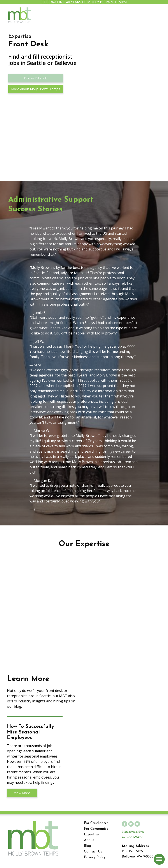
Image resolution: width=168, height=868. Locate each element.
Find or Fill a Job (36, 78)
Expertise (91, 835)
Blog (87, 846)
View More (22, 793)
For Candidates (96, 823)
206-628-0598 (133, 832)
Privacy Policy (95, 857)
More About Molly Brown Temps (36, 89)
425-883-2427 (132, 837)
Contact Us (93, 852)
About (89, 840)
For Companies (96, 829)
